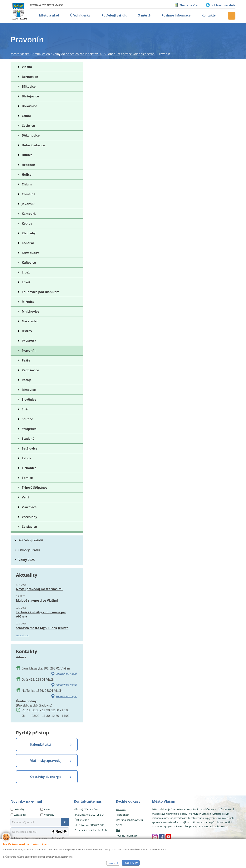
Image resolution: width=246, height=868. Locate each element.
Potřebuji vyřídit (31, 540)
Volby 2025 (27, 560)
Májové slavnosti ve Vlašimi (37, 600)
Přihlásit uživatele (223, 5)
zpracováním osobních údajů (50, 838)
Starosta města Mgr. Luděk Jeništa (42, 628)
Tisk (118, 830)
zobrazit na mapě (66, 674)
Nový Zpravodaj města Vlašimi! (40, 589)
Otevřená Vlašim (190, 5)
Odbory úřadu (29, 550)
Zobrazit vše (22, 635)
